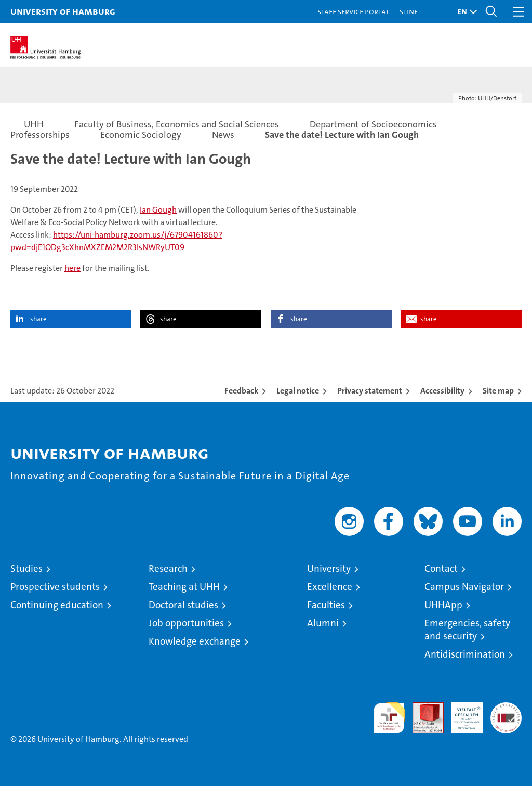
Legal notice (298, 391)
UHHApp (443, 605)
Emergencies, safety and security (467, 630)
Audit (422, 708)
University (329, 568)
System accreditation (506, 713)
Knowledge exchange (195, 641)
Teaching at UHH (184, 587)
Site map (498, 391)
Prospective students (55, 587)
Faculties (326, 605)
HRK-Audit (461, 713)
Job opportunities (186, 623)
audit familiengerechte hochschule (389, 718)
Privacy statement (370, 391)
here (72, 268)
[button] (464, 12)
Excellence (330, 587)
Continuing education (57, 605)
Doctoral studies (183, 605)
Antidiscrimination (465, 654)
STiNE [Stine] (409, 11)
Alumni (323, 623)
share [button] (38, 319)
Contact (441, 568)
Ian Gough (158, 210)
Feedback (241, 391)
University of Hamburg (63, 11)
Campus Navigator (464, 587)
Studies (26, 568)
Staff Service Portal (353, 11)
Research (168, 568)
